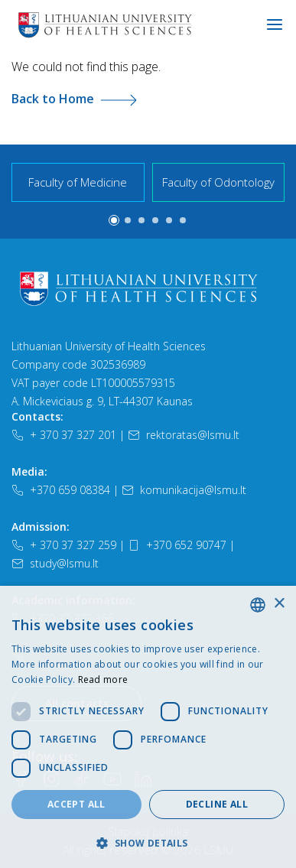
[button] (114, 220)
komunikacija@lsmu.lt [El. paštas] (184, 490)
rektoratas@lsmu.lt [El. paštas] (184, 435)
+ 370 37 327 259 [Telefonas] (64, 545)
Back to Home (74, 99)
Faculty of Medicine (78, 182)
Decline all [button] (217, 804)
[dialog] (148, 727)
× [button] (279, 604)
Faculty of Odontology (218, 182)
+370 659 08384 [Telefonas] (61, 490)
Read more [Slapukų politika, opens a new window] (103, 679)
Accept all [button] (76, 804)
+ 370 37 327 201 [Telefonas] (64, 435)
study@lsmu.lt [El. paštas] (55, 563)
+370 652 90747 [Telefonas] (177, 545)
